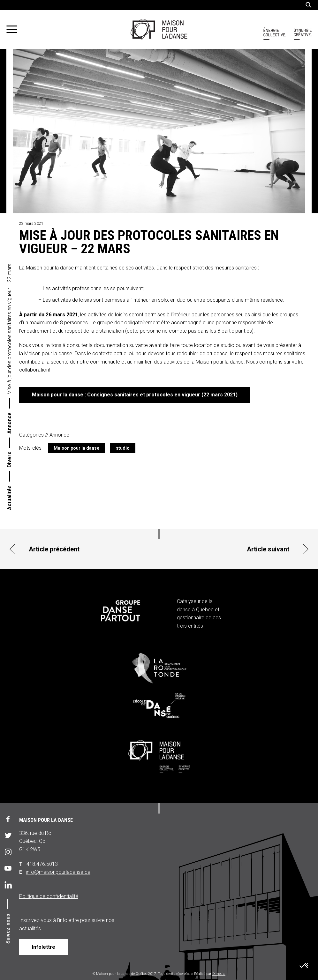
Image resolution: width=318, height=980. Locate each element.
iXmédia (219, 974)
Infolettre (44, 947)
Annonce (9, 423)
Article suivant (268, 549)
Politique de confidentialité (49, 896)
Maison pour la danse (76, 448)
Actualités (9, 498)
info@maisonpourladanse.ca (58, 872)
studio (123, 448)
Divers (9, 460)
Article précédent (54, 549)
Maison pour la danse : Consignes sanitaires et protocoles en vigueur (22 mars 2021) (135, 395)
